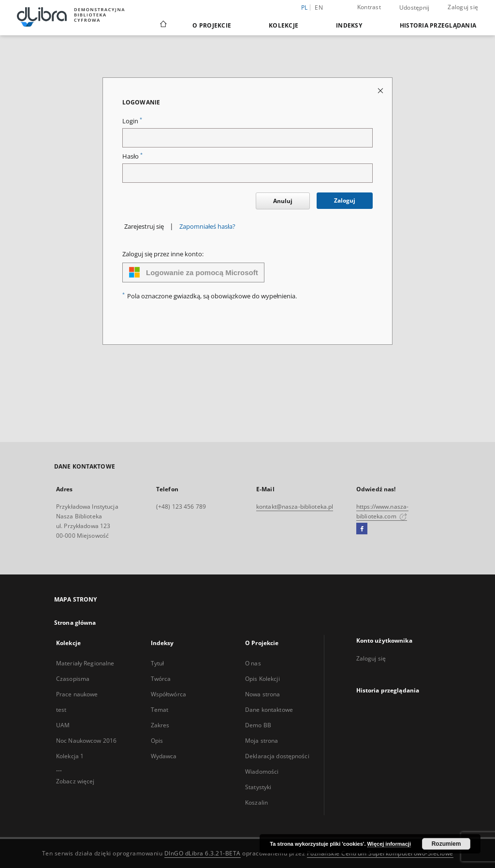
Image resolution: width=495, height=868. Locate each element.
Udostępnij (415, 8)
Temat (160, 710)
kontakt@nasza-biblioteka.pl (295, 507)
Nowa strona (262, 694)
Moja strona (262, 741)
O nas (253, 663)
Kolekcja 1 (70, 756)
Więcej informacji (389, 844)
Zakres (160, 725)
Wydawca (164, 756)
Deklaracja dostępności (277, 756)
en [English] (319, 7)
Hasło (132, 156)
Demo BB (258, 725)
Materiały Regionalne (85, 663)
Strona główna (75, 623)
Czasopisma (73, 679)
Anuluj (283, 201)
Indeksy (349, 25)
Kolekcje (284, 25)
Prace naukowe (77, 694)
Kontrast (369, 7)
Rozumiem (446, 844)
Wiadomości (262, 772)
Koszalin (256, 802)
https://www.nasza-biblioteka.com (382, 511)
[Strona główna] (163, 25)
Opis (157, 741)
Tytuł (158, 663)
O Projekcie (212, 25)
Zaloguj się (463, 7)
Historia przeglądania (438, 25)
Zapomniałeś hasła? (207, 227)
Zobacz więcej (75, 781)
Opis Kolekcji (262, 679)
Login (132, 121)
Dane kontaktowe (269, 710)
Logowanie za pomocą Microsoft (193, 272)
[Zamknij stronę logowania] (381, 90)
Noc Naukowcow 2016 (86, 741)
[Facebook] (362, 529)
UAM (63, 725)
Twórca (161, 679)
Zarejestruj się (144, 227)
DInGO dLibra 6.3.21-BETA (203, 853)
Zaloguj (345, 200)
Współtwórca (168, 694)
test (61, 710)
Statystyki (258, 787)
